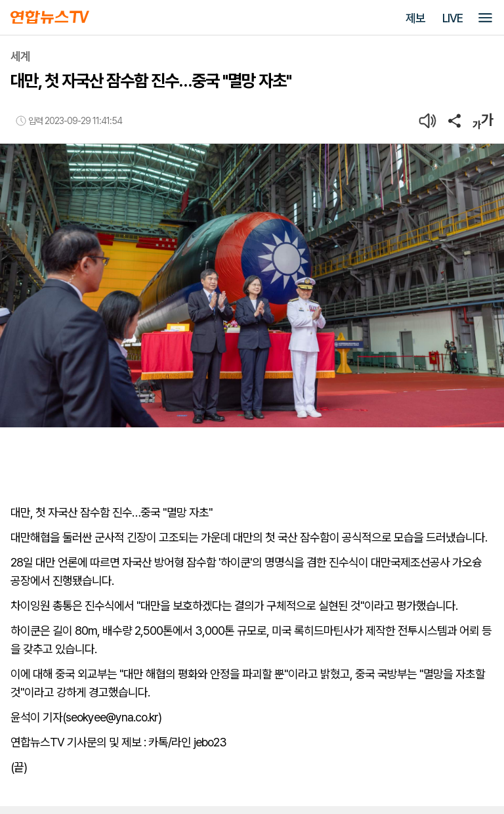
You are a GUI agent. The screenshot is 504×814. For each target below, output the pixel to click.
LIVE (452, 18)
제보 (415, 18)
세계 (20, 56)
